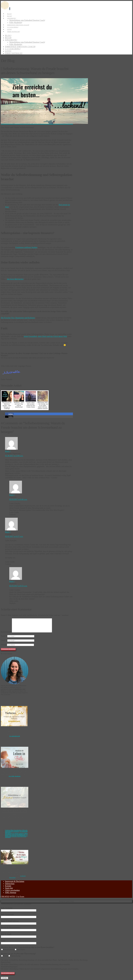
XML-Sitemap (11, 893)
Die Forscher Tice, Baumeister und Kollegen (18, 318)
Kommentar (6, 632)
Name (4, 636)
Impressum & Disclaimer (15, 881)
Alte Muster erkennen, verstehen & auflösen (16, 832)
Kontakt (8, 886)
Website (4, 645)
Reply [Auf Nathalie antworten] (12, 495)
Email (4, 640)
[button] (10, 9)
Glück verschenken (12, 890)
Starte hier (9, 888)
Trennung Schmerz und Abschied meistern (16, 837)
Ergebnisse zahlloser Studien (26, 247)
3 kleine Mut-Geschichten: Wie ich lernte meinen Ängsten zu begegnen (16, 831)
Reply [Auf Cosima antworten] (8, 532)
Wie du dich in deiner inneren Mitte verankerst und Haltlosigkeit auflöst (16, 834)
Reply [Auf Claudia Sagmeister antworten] (8, 451)
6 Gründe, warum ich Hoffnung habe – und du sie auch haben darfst (16, 835)
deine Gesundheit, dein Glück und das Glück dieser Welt (45, 336)
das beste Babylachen (15, 279)
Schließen (4, 978)
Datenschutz (10, 884)
